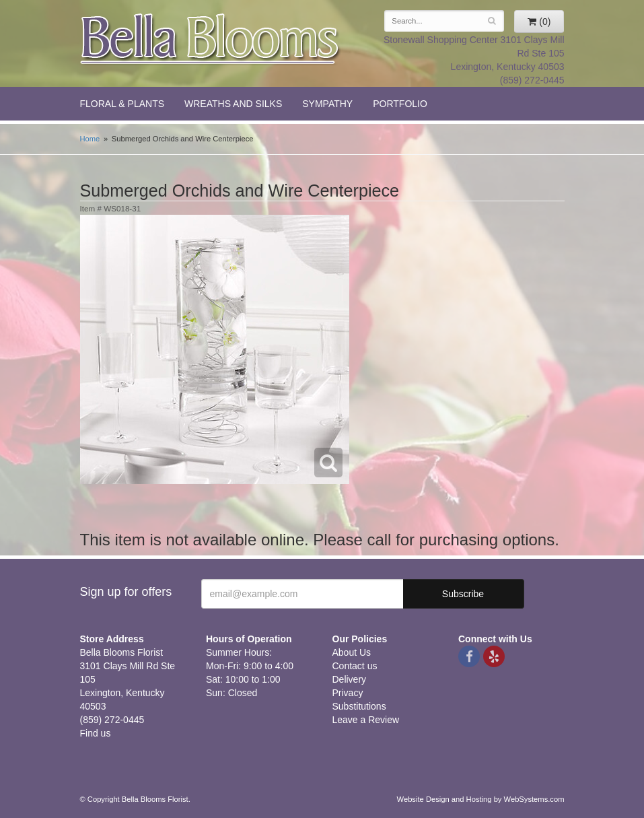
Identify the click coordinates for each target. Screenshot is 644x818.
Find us (96, 733)
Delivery (350, 679)
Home (90, 139)
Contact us (355, 666)
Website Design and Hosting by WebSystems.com (481, 799)
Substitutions (359, 706)
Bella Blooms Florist (211, 39)
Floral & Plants (122, 104)
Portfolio (400, 104)
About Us (352, 652)
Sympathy (327, 104)
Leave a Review (366, 720)
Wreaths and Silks (233, 104)
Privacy (348, 693)
